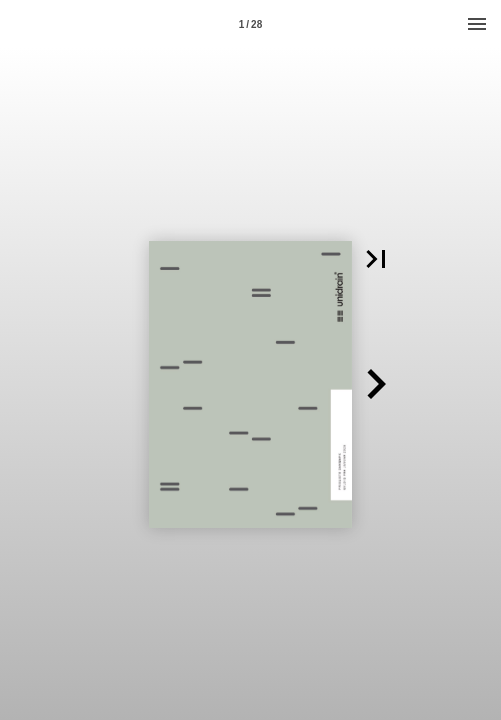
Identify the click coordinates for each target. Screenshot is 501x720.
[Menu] (477, 24)
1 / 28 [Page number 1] (250, 24)
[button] (376, 259)
